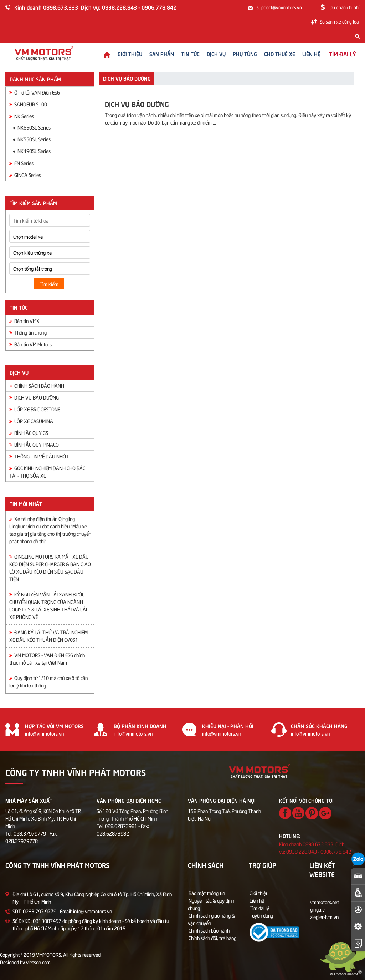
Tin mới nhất (26, 503)
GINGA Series (25, 175)
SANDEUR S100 (28, 104)
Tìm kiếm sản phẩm (33, 203)
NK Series (22, 116)
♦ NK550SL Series (32, 139)
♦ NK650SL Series (32, 127)
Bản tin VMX (24, 321)
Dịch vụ (210, 54)
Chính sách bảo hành (209, 930)
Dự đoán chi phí (345, 7)
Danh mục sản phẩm (35, 79)
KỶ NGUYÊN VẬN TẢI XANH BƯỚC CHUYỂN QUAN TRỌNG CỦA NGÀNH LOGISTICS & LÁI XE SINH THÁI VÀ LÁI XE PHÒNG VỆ (48, 605)
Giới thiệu (124, 54)
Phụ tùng (239, 54)
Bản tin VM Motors (30, 344)
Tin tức (184, 54)
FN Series (21, 163)
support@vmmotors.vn (279, 7)
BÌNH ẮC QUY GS (29, 433)
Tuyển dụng (261, 915)
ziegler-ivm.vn (324, 917)
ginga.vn (319, 909)
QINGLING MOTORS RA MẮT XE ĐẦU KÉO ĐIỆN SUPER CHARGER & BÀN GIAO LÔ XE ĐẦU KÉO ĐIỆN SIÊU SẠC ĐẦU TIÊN (50, 568)
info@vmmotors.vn (44, 733)
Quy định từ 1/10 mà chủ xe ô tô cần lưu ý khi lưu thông (48, 681)
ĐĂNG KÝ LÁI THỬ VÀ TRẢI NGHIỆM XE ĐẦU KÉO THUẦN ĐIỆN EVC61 (48, 636)
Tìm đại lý (259, 908)
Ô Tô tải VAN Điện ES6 (35, 92)
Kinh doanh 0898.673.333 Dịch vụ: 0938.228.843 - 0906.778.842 (95, 7)
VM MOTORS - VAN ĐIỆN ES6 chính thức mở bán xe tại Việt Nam (47, 659)
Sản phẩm (156, 54)
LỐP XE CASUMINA (31, 421)
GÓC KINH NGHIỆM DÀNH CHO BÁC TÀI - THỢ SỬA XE (47, 472)
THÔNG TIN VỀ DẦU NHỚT (39, 456)
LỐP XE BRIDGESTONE (35, 409)
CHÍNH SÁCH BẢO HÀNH (37, 385)
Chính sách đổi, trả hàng (212, 938)
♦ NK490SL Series (32, 151)
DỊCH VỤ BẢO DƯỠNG (34, 397)
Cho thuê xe (274, 54)
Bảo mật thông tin (207, 893)
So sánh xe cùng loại (340, 21)
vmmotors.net (325, 902)
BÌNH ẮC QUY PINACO (34, 444)
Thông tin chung (28, 332)
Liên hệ (305, 54)
